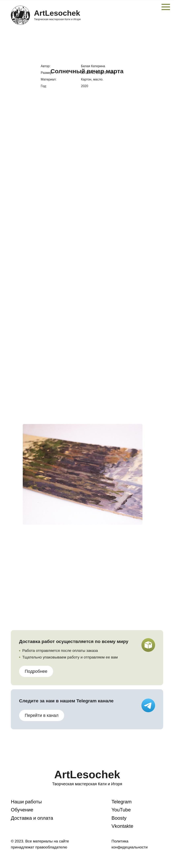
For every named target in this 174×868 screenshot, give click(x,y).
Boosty (119, 818)
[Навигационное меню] (166, 7)
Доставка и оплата (32, 818)
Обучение (22, 810)
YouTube (121, 810)
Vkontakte (122, 826)
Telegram (121, 802)
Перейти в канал (42, 715)
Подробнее (36, 671)
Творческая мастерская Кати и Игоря (57, 19)
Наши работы (26, 802)
